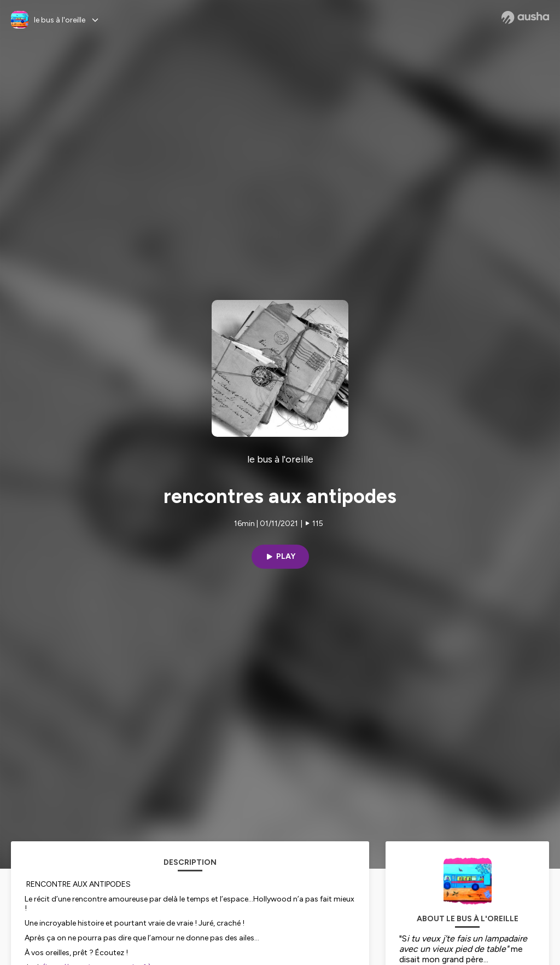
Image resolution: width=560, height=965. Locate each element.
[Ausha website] (525, 18)
